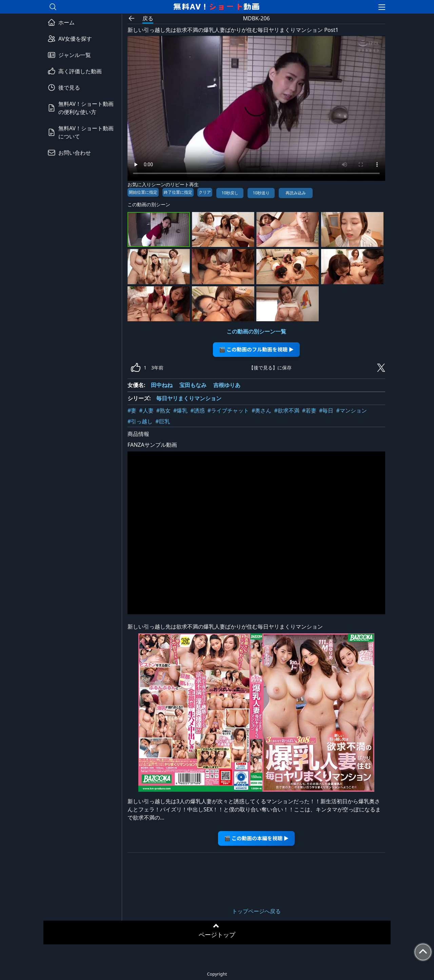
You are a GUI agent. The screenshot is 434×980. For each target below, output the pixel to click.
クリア (205, 192)
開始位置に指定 (143, 192)
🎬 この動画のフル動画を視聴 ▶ (257, 349)
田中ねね (162, 385)
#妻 (132, 410)
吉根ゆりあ (227, 385)
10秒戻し (230, 193)
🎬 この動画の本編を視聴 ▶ (257, 838)
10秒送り (261, 193)
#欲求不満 (287, 410)
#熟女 (163, 410)
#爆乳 (180, 410)
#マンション (351, 410)
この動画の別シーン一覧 (256, 331)
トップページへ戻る (256, 911)
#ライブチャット (228, 410)
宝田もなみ (193, 385)
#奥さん (261, 410)
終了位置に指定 (178, 192)
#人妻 (146, 410)
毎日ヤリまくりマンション (189, 398)
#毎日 (326, 410)
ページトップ (217, 935)
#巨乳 (162, 421)
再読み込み (296, 193)
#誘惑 (197, 410)
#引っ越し (140, 421)
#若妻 (309, 410)
